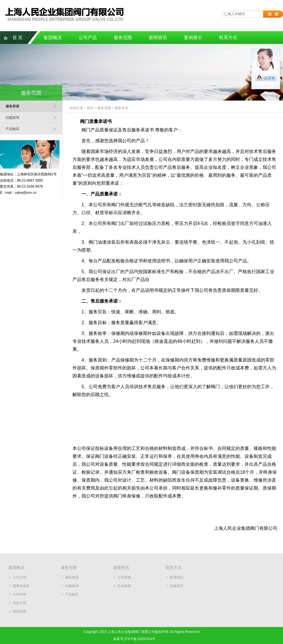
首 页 (18, 38)
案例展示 (193, 38)
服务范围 (123, 38)
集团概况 (53, 38)
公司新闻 (124, 577)
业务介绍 (20, 603)
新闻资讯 (158, 38)
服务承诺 (12, 106)
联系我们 (177, 577)
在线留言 (177, 586)
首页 (90, 108)
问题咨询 (12, 118)
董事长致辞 (21, 586)
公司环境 (20, 594)
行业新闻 (124, 586)
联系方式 (228, 38)
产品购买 (12, 129)
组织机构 (20, 611)
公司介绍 (20, 577)
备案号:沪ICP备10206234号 (134, 639)
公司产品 (88, 38)
